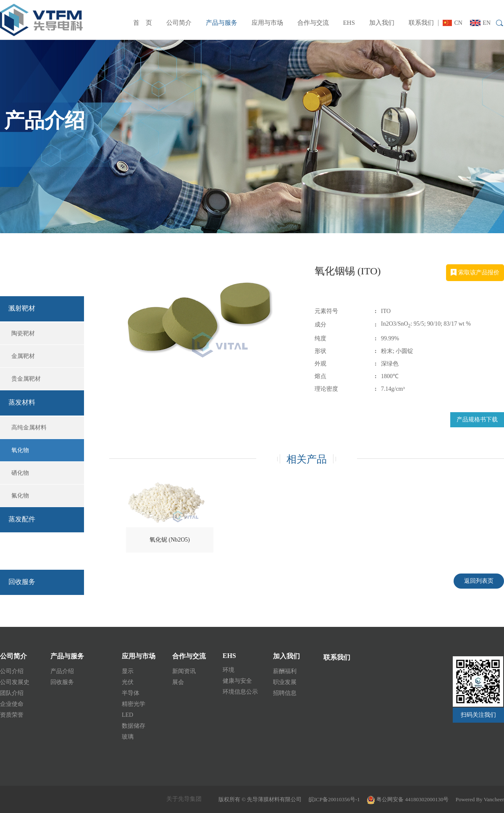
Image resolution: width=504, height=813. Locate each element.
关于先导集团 (184, 799)
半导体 (131, 693)
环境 (228, 670)
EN (480, 23)
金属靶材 (23, 356)
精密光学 (134, 704)
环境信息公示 (240, 692)
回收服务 (34, 553)
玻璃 (128, 737)
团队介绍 (12, 693)
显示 (128, 671)
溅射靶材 (22, 308)
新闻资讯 (184, 671)
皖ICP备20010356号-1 (334, 799)
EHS (349, 23)
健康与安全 (237, 681)
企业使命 (12, 704)
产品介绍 (34, 279)
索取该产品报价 (475, 272)
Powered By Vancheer (480, 799)
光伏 (128, 682)
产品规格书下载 (477, 420)
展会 (178, 682)
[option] (206, 333)
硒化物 (20, 473)
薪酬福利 (285, 671)
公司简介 (179, 23)
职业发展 (285, 682)
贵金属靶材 (26, 379)
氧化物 (20, 450)
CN (453, 23)
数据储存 (134, 726)
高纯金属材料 (29, 428)
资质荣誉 (12, 715)
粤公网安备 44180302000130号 (408, 799)
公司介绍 (12, 671)
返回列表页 (479, 581)
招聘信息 (285, 693)
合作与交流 (313, 23)
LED (127, 715)
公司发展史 (15, 682)
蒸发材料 (22, 402)
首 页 (143, 23)
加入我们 (382, 23)
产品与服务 (222, 23)
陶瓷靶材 (23, 333)
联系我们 (421, 23)
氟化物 (20, 496)
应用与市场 (267, 23)
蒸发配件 (22, 519)
